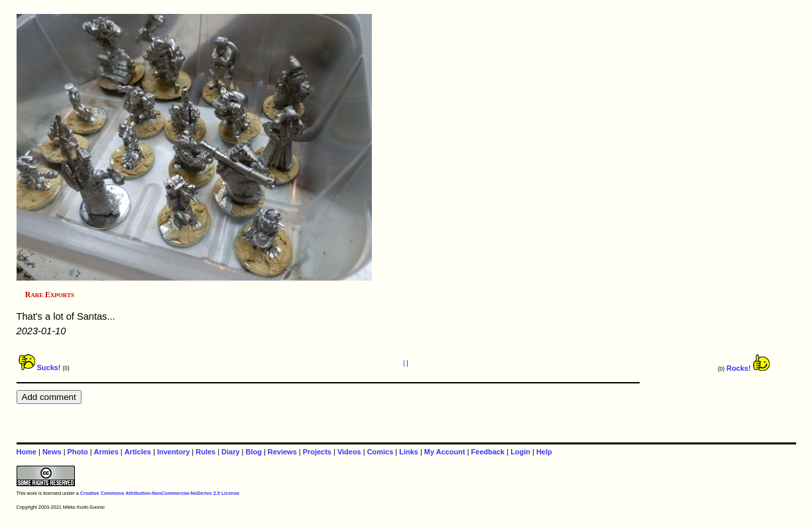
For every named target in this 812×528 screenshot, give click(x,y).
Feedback (488, 452)
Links (409, 452)
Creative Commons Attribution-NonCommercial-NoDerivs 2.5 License (160, 493)
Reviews (282, 452)
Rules (205, 452)
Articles (138, 452)
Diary (230, 452)
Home (27, 452)
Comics (380, 452)
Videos (349, 452)
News (52, 452)
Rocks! (748, 368)
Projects (317, 452)
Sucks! (40, 367)
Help (544, 452)
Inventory (173, 452)
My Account (445, 452)
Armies (106, 452)
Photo (78, 452)
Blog (254, 452)
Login (520, 452)
